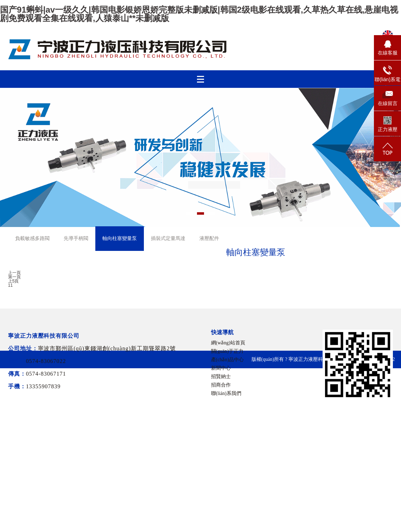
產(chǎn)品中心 (228, 360)
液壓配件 (209, 238)
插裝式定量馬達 (168, 238)
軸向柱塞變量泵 (120, 238)
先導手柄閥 (76, 238)
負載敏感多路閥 (32, 238)
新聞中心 (221, 368)
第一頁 (14, 277)
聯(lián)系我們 (226, 393)
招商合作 (221, 385)
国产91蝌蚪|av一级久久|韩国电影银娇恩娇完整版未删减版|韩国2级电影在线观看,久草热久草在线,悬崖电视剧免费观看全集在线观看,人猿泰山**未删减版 (199, 14)
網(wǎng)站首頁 (228, 343)
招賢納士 (221, 377)
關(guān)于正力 (227, 351)
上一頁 (14, 273)
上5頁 (14, 281)
